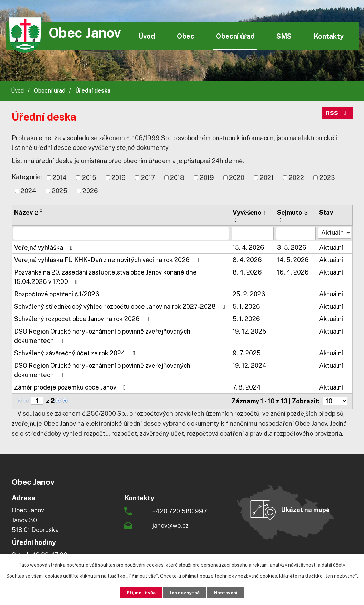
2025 (60, 191)
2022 (296, 178)
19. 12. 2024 (249, 366)
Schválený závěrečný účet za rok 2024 (76, 353)
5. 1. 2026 (246, 306)
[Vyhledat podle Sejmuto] (296, 233)
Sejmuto (292, 213)
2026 (90, 191)
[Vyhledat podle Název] (121, 233)
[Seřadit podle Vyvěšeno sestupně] (236, 221)
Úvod (147, 36)
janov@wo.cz (170, 525)
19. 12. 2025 (249, 331)
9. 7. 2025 (247, 353)
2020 (237, 178)
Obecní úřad (235, 36)
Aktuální (331, 247)
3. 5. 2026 (292, 247)
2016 (119, 178)
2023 (327, 178)
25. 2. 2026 (249, 294)
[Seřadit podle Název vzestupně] (42, 209)
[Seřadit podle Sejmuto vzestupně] (281, 219)
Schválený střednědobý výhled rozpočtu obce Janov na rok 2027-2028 (121, 306)
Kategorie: (27, 177)
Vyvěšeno (249, 213)
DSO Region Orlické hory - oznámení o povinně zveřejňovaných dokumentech (102, 336)
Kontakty (329, 36)
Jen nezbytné (184, 592)
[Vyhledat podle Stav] (335, 233)
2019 (207, 178)
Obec (186, 36)
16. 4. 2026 (293, 272)
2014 (60, 178)
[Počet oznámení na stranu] (335, 401)
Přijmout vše (137, 592)
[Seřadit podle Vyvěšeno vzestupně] (236, 219)
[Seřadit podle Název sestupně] (42, 212)
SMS (284, 36)
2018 (177, 178)
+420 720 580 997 (180, 511)
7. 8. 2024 (247, 387)
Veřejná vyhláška (45, 247)
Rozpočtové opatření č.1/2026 (57, 294)
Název (26, 213)
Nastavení (229, 592)
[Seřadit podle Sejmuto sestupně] (281, 221)
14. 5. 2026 (293, 260)
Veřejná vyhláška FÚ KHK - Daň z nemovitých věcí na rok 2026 (108, 260)
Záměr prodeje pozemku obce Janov (71, 387)
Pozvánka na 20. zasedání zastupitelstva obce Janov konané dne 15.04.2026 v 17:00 (105, 277)
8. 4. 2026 (247, 260)
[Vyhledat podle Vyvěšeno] (253, 233)
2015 (89, 178)
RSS (337, 114)
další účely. (334, 565)
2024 (28, 191)
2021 (267, 178)
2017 (148, 178)
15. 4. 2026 (248, 247)
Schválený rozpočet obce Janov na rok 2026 (83, 319)
